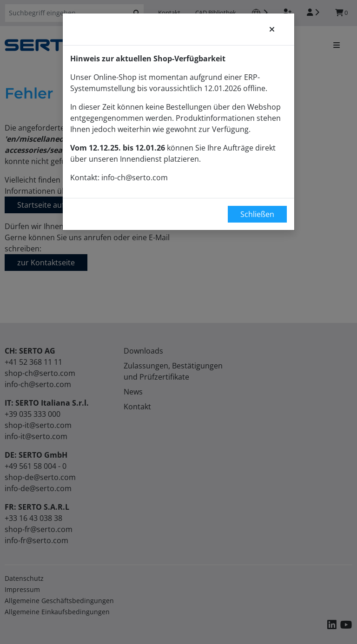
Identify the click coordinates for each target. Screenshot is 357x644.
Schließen (257, 214)
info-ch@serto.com (135, 177)
